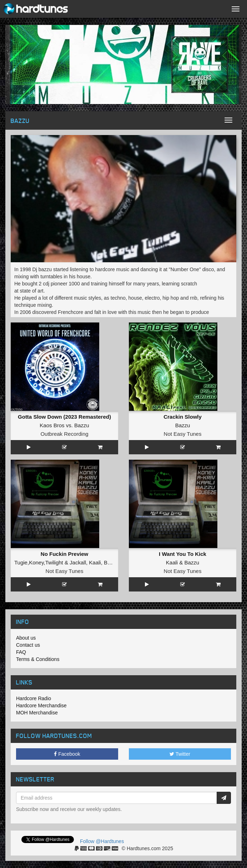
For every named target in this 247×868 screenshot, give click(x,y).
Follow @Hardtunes (102, 841)
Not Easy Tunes (183, 434)
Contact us (28, 645)
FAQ (21, 652)
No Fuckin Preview (64, 554)
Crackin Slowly (183, 417)
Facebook (67, 754)
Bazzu (82, 425)
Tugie (21, 562)
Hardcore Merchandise (41, 706)
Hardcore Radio (34, 698)
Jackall (78, 562)
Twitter (180, 754)
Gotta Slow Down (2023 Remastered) (64, 417)
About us (26, 638)
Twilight (54, 562)
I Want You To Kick (183, 554)
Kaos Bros (52, 425)
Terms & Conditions (38, 659)
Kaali (95, 562)
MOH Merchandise (37, 713)
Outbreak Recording (64, 434)
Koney (36, 562)
